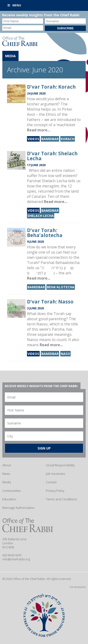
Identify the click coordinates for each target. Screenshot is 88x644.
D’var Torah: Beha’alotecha (45, 233)
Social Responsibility (60, 465)
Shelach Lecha (41, 216)
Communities (12, 491)
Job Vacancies (56, 474)
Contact (51, 482)
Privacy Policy (55, 491)
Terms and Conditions (61, 499)
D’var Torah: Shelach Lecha (52, 156)
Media (7, 482)
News (6, 474)
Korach (68, 139)
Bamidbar (50, 139)
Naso (65, 354)
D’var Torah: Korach (51, 87)
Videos (33, 139)
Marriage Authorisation (18, 508)
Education (9, 499)
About (7, 465)
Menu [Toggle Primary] (14, 5)
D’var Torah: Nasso (50, 302)
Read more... (39, 130)
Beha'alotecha (61, 287)
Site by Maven (78, 587)
